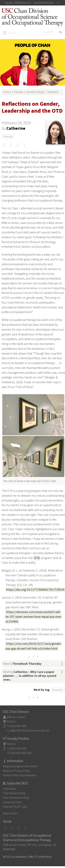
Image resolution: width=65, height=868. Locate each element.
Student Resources (43, 3)
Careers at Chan (12, 802)
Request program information (20, 766)
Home (7, 92)
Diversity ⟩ (58, 690)
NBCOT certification (40, 857)
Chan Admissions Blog (16, 798)
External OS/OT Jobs (15, 807)
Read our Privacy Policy (17, 771)
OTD (37, 558)
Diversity (8, 137)
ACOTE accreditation (15, 857)
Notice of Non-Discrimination (20, 775)
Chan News (9, 789)
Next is (22, 664)
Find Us (11, 722)
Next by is (30, 676)
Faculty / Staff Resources (18, 3)
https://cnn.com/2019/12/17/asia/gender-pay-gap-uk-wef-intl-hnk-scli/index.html (34, 646)
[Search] (52, 32)
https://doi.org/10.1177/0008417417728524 (35, 590)
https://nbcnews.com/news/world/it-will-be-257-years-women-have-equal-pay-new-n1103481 (34, 617)
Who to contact (16, 717)
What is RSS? (10, 814)
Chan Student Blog (14, 793)
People (19, 92)
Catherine (52, 92)
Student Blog (35, 92)
